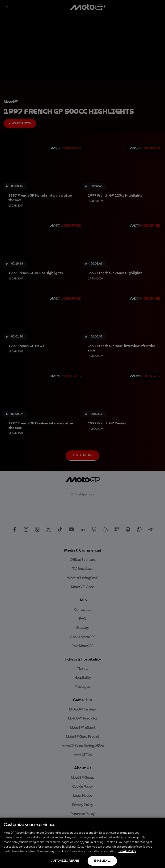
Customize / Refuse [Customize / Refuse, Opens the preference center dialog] (65, 861)
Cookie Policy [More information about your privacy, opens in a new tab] (127, 851)
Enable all (102, 861)
